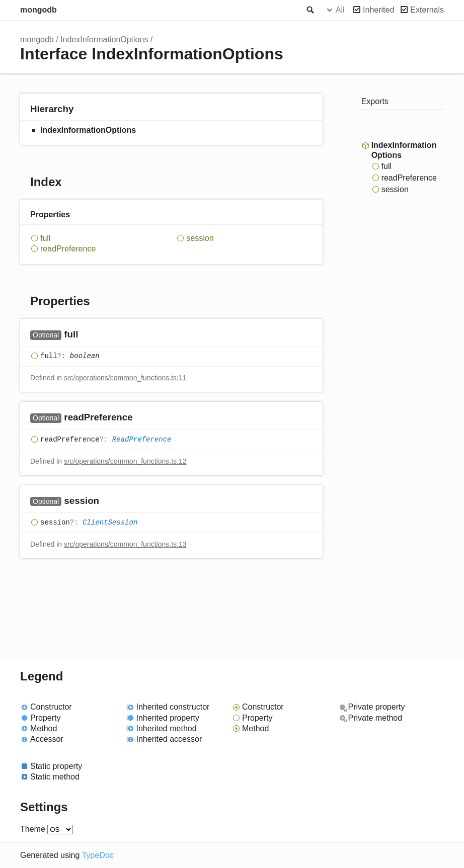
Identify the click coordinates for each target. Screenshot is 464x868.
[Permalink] (88, 335)
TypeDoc (97, 855)
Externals (427, 10)
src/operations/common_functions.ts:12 (125, 461)
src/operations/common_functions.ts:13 (125, 544)
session (200, 238)
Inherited (378, 10)
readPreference (68, 249)
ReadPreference (142, 440)
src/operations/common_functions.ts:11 (125, 378)
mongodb (38, 10)
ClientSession (110, 523)
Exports (375, 101)
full (45, 238)
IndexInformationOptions (104, 39)
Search (310, 10)
